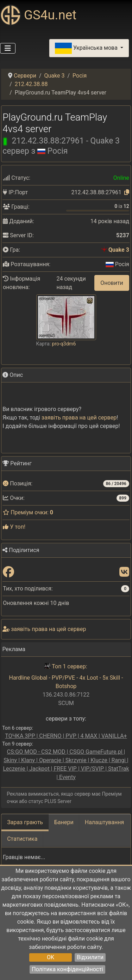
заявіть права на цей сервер (79, 416)
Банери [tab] (64, 821)
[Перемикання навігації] (8, 48)
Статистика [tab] (22, 838)
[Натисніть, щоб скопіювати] (127, 192)
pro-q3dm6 (64, 343)
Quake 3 (119, 250)
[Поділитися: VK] (124, 571)
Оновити (112, 282)
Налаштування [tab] (104, 821)
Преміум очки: (28, 511)
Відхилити (90, 957)
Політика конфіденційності (67, 969)
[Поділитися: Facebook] (8, 571)
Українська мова (87, 48)
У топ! (14, 526)
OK (51, 957)
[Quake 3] (104, 250)
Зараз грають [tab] (25, 821)
